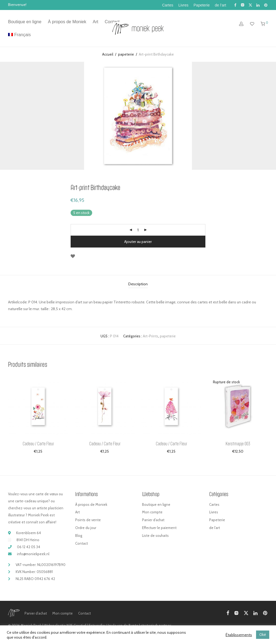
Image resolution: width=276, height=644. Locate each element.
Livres (183, 5)
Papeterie (202, 5)
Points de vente (88, 520)
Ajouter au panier (138, 242)
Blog (79, 535)
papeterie (126, 54)
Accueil (108, 54)
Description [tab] (138, 284)
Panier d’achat (153, 520)
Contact (82, 543)
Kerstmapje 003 (238, 443)
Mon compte (152, 512)
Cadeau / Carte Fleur (38, 443)
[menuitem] (19, 35)
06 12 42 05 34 (29, 547)
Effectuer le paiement (159, 528)
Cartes (168, 5)
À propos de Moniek (67, 22)
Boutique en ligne (25, 22)
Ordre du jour (86, 528)
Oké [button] (263, 635)
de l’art (220, 5)
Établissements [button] (239, 635)
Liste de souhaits (155, 535)
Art (95, 22)
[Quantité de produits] (138, 230)
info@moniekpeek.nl (33, 554)
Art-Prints (151, 336)
